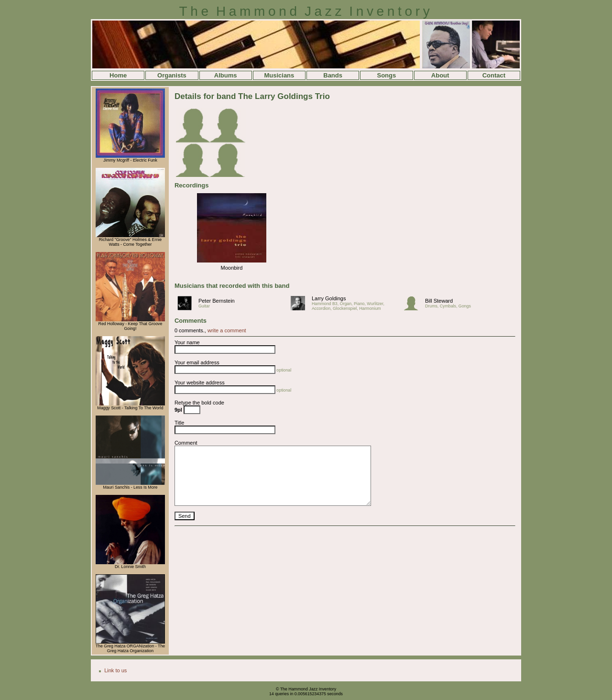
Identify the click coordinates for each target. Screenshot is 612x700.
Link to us (115, 670)
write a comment (227, 330)
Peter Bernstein (217, 301)
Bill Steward (439, 301)
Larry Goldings (329, 298)
